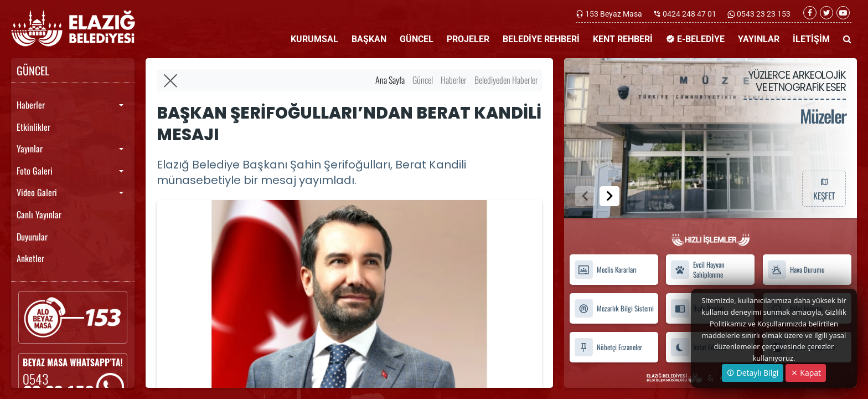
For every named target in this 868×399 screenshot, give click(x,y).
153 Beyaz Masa (614, 14)
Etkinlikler (33, 127)
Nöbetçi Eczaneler (608, 347)
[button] (609, 196)
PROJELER (468, 39)
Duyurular (32, 237)
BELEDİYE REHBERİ (541, 39)
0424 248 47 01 (689, 14)
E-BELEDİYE (695, 39)
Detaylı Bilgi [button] (753, 373)
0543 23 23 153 (763, 14)
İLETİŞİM (811, 39)
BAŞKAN (369, 39)
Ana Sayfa (390, 80)
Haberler (31, 105)
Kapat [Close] (806, 373)
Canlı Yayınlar (39, 214)
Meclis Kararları (605, 270)
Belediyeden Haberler (506, 80)
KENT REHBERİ (623, 39)
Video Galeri (37, 192)
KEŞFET (824, 188)
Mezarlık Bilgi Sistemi (614, 308)
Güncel (423, 80)
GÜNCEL (417, 39)
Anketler (30, 258)
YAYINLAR (759, 39)
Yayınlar (30, 149)
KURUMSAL (314, 39)
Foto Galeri (35, 171)
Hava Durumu (796, 270)
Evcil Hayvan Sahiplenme (697, 270)
